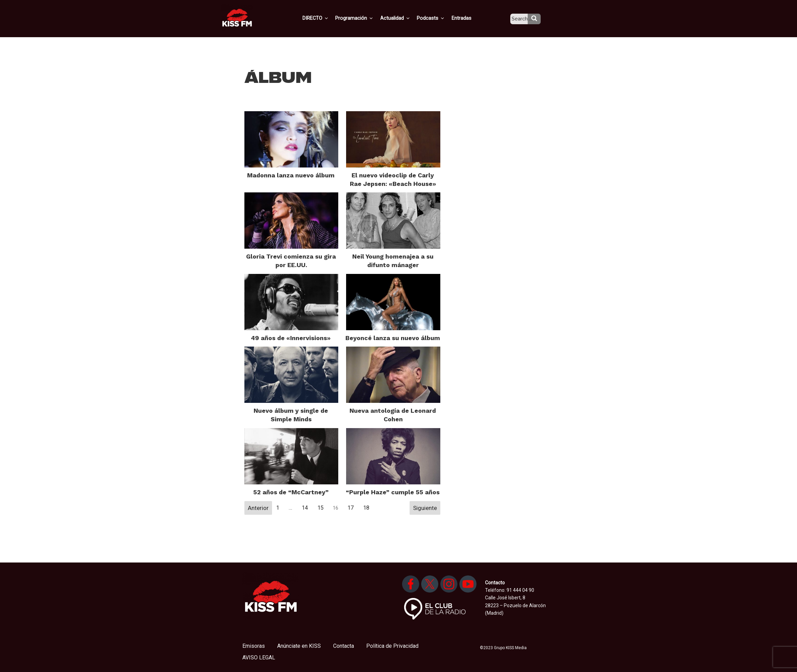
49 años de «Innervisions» (291, 338)
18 (366, 508)
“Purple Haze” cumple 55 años (393, 492)
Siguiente (425, 508)
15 (321, 508)
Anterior (258, 508)
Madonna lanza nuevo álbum (291, 175)
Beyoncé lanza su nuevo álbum (393, 338)
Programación (363, 18)
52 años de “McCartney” (291, 492)
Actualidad (403, 18)
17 (351, 508)
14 (305, 508)
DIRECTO (326, 18)
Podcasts (437, 18)
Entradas (466, 18)
